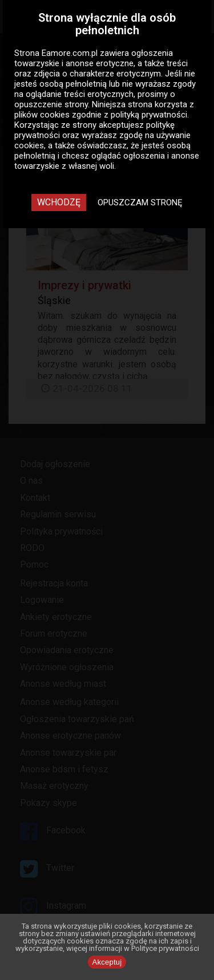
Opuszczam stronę (140, 203)
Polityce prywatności (165, 948)
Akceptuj (107, 962)
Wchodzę (59, 202)
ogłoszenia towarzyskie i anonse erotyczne (94, 58)
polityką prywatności (149, 115)
